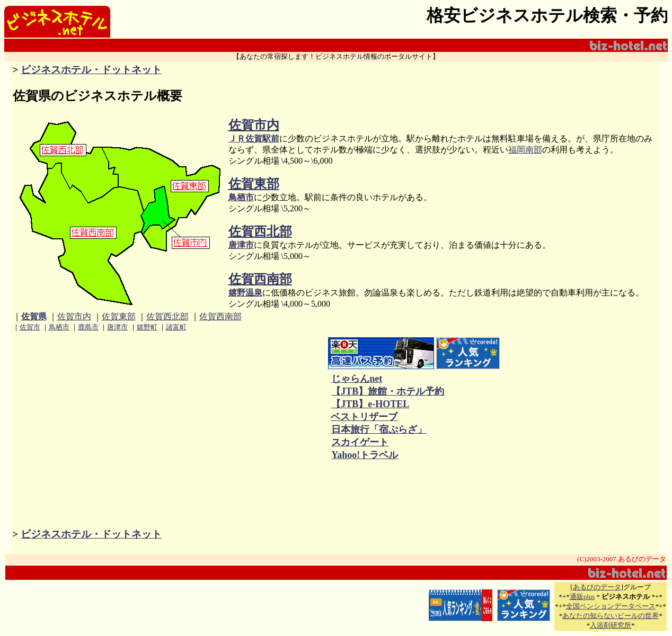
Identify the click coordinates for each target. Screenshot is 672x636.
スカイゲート (360, 442)
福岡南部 (525, 150)
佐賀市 (30, 327)
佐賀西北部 (260, 231)
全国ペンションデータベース (611, 606)
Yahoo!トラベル (364, 455)
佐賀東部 (254, 184)
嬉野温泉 (245, 293)
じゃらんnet (356, 379)
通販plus (582, 597)
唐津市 (241, 245)
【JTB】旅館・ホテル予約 (387, 391)
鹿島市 (88, 327)
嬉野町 (147, 327)
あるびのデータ (597, 587)
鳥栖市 (241, 197)
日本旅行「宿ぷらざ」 (379, 429)
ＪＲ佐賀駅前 (254, 138)
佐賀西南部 (260, 279)
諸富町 (176, 327)
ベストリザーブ (364, 417)
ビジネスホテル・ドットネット (91, 70)
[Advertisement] (223, 400)
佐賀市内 (254, 125)
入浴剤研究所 (611, 625)
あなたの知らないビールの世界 (611, 616)
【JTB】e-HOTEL (370, 404)
